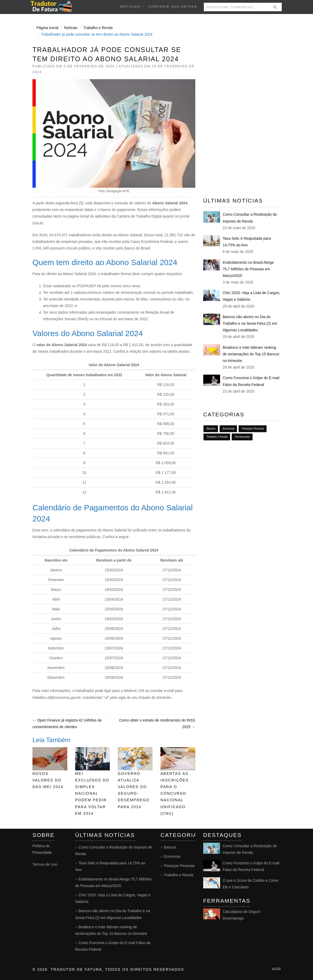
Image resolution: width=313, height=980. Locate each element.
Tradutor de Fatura (76, 969)
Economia (229, 429)
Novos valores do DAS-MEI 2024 (48, 780)
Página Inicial (47, 28)
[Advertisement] (242, 102)
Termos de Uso (45, 864)
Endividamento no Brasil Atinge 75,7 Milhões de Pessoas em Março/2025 (248, 269)
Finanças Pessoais (253, 429)
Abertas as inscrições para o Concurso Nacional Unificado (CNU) (175, 793)
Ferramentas (242, 437)
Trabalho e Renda (98, 28)
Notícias (130, 7)
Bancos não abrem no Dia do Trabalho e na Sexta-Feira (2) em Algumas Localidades (250, 323)
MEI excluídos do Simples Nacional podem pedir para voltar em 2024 (92, 793)
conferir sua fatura (172, 7)
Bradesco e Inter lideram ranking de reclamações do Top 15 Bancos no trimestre (251, 354)
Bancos (211, 429)
